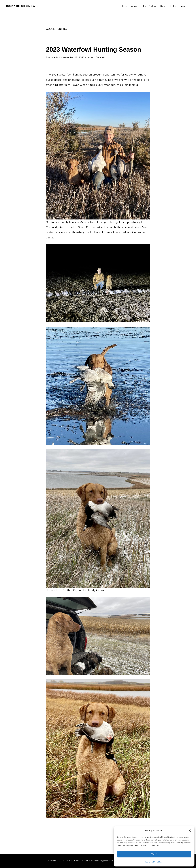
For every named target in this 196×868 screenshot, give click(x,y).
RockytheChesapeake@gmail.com (97, 861)
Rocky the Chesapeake (22, 6)
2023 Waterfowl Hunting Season (93, 49)
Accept (154, 854)
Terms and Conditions (154, 862)
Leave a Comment (96, 57)
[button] (190, 831)
